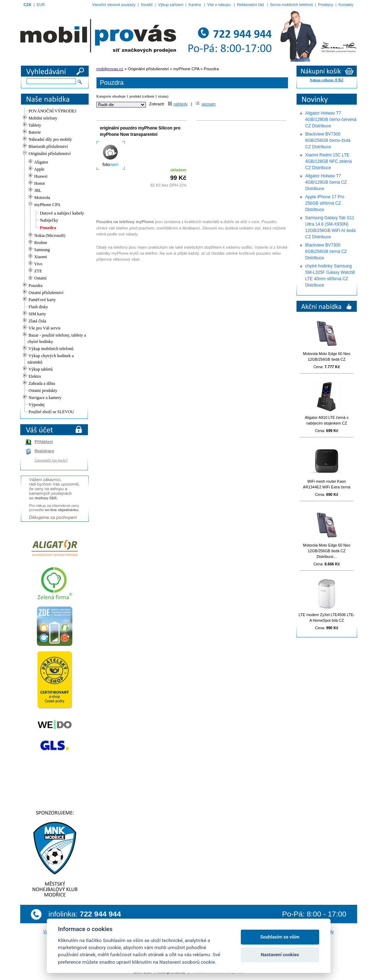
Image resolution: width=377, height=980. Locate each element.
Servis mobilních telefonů (292, 5)
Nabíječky (49, 220)
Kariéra (195, 5)
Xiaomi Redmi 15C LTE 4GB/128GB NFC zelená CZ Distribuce (329, 161)
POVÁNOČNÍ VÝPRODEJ (53, 111)
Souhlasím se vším (280, 937)
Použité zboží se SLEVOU (51, 412)
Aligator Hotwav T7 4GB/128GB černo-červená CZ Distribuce (331, 120)
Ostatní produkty (43, 391)
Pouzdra (48, 228)
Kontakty (346, 5)
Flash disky (38, 307)
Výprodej (36, 405)
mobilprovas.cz (110, 69)
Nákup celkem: (326, 80)
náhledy (178, 104)
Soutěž (147, 5)
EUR (41, 5)
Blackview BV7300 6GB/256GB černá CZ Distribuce (326, 251)
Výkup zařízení (170, 5)
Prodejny (326, 5)
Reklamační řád (250, 5)
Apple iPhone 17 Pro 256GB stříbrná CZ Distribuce (325, 203)
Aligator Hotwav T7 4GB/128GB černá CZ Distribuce (326, 182)
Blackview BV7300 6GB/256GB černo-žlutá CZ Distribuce (328, 140)
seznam (206, 104)
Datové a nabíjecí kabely (62, 213)
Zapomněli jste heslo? (51, 460)
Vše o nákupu (219, 5)
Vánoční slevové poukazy (114, 5)
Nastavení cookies (280, 955)
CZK (28, 5)
